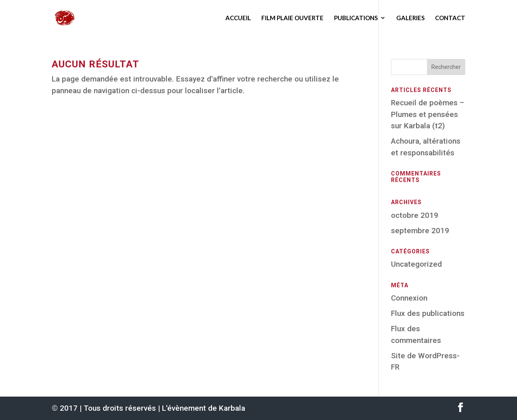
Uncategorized (416, 264)
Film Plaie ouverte (292, 18)
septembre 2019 (420, 231)
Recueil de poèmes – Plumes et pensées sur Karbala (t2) (428, 114)
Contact (450, 18)
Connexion (409, 298)
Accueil (238, 18)
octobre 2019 (415, 215)
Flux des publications (428, 313)
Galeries (410, 18)
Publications (356, 18)
